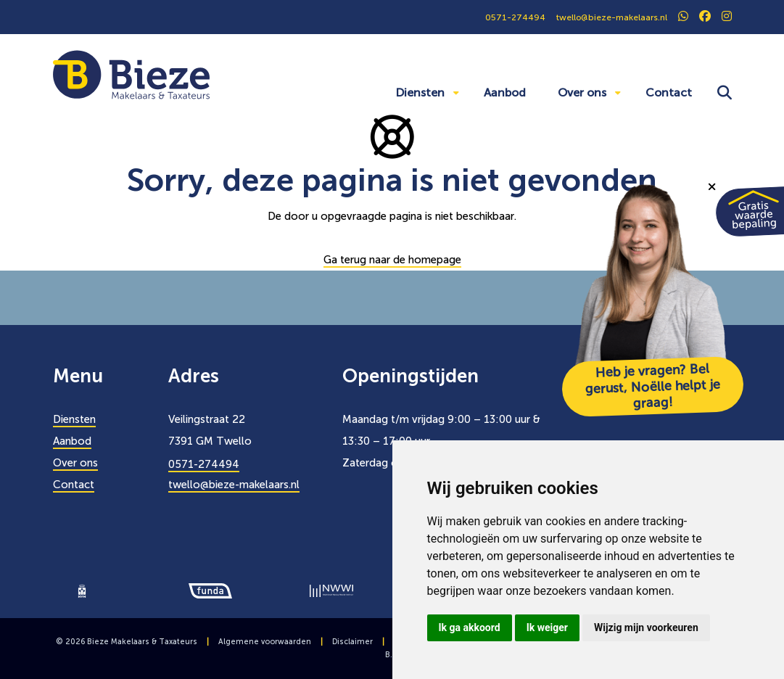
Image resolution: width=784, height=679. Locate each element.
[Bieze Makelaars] (131, 74)
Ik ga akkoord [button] (470, 627)
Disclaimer (352, 642)
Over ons (582, 92)
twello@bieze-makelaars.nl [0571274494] (612, 17)
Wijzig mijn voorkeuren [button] (646, 627)
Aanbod (505, 92)
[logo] (82, 590)
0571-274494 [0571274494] (515, 17)
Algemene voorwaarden (265, 642)
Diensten (420, 92)
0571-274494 (204, 464)
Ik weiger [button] (547, 627)
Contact (669, 92)
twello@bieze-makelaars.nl (234, 485)
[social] (683, 17)
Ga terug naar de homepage (392, 260)
